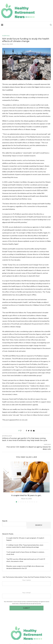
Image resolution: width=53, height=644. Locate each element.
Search (5, 521)
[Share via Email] (34, 431)
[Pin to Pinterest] (31, 431)
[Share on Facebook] (26, 431)
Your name (26, 583)
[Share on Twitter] (29, 431)
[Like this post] (22, 431)
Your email (26, 595)
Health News (6, 36)
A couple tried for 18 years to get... (26, 495)
